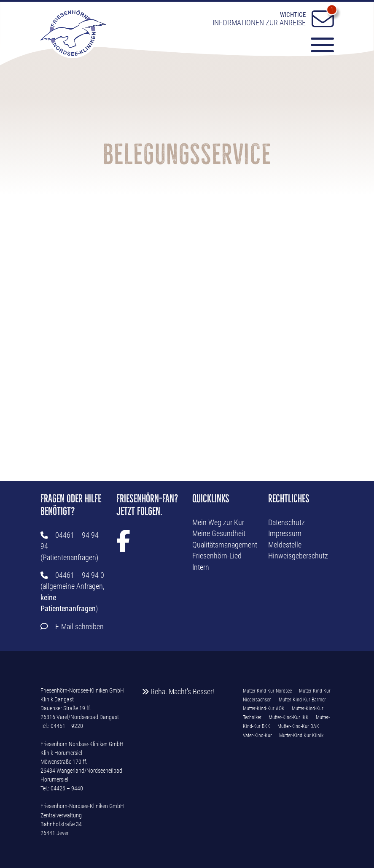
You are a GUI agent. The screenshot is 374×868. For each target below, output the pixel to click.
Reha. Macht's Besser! (178, 692)
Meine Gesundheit (219, 534)
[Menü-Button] (319, 46)
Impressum (285, 534)
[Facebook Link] (123, 547)
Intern (201, 567)
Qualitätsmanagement (225, 545)
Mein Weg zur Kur (218, 523)
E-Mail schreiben (79, 627)
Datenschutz (287, 523)
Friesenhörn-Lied (217, 556)
